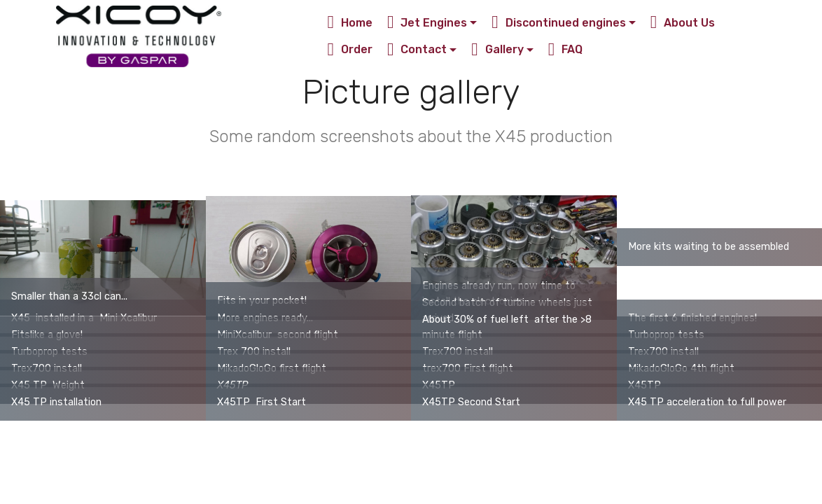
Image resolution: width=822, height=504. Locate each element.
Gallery (497, 49)
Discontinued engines (559, 23)
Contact (417, 49)
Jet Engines (427, 23)
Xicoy (246, 36)
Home (350, 23)
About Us (683, 23)
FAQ (566, 49)
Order (350, 49)
